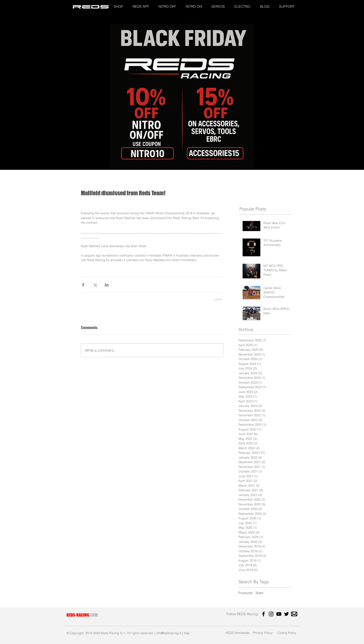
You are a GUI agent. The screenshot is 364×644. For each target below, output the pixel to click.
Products (245, 593)
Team (259, 593)
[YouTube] (279, 614)
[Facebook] (263, 614)
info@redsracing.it (169, 633)
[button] (118, 7)
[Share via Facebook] (83, 285)
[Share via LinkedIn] (107, 285)
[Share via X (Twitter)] (95, 285)
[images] (294, 614)
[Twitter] (286, 614)
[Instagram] (271, 614)
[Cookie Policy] (287, 633)
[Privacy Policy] (263, 633)
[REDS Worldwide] (237, 633)
